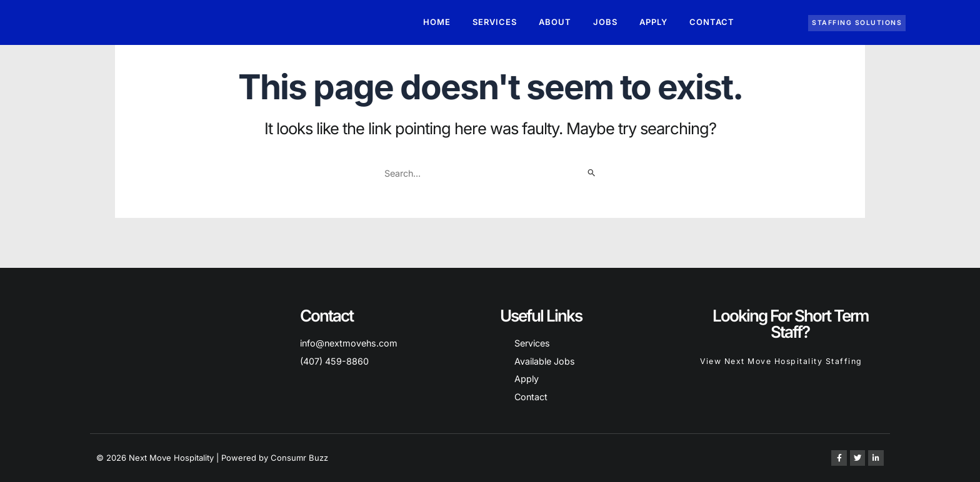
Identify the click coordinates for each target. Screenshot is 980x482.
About (555, 24)
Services (495, 24)
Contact (712, 24)
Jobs (605, 24)
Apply (653, 24)
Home (437, 24)
